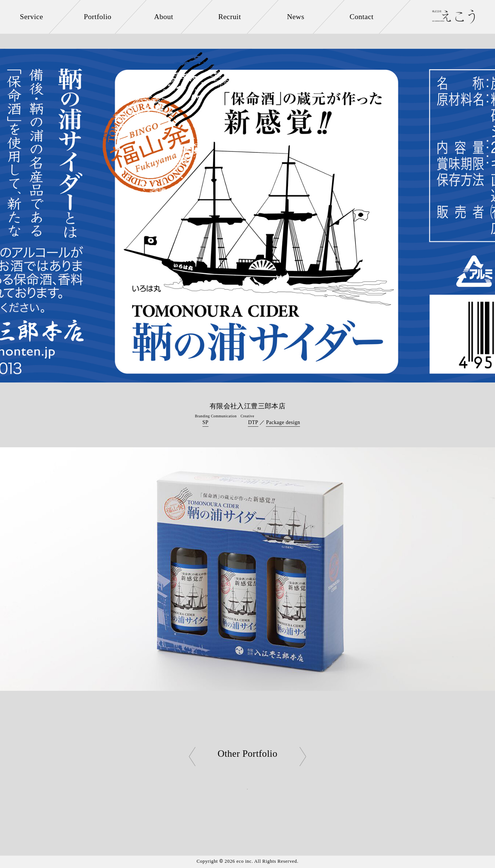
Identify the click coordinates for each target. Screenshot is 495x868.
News (296, 17)
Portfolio (98, 17)
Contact (362, 17)
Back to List (247, 788)
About (164, 17)
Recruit (230, 17)
